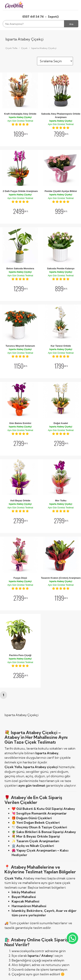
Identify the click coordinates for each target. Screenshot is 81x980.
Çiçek (24, 48)
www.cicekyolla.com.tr (28, 951)
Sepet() (53, 17)
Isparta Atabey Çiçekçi (44, 48)
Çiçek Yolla (11, 48)
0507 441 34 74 (33, 17)
